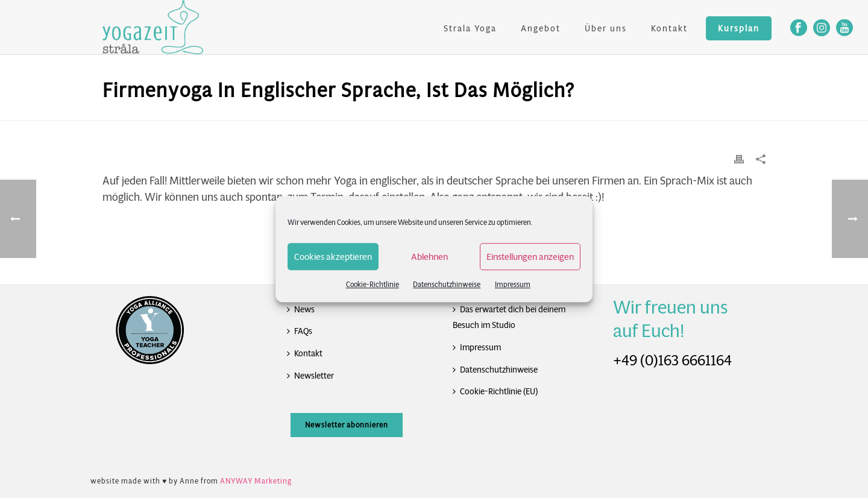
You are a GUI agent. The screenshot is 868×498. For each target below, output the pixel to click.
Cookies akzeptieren (333, 257)
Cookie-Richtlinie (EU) (495, 391)
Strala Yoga (470, 28)
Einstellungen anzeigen (530, 257)
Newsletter (310, 376)
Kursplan (739, 28)
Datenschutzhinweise (447, 284)
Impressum (513, 284)
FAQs (300, 331)
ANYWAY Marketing (256, 481)
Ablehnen (429, 257)
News (301, 309)
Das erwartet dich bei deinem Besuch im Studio (509, 317)
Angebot (541, 28)
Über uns (606, 28)
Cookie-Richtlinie (373, 284)
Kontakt (669, 28)
